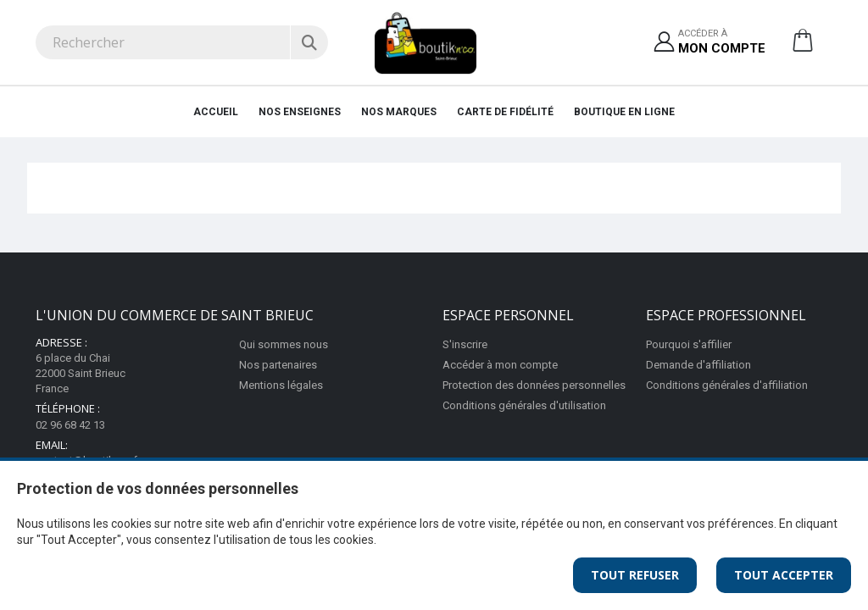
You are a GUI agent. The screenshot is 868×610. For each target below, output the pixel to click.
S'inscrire (465, 344)
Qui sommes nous (284, 344)
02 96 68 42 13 (70, 425)
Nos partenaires (278, 365)
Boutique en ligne (624, 112)
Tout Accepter (784, 575)
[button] (803, 47)
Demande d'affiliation (698, 365)
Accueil (216, 112)
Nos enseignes (300, 112)
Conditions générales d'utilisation (524, 405)
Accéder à (722, 43)
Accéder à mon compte (500, 365)
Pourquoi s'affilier (689, 344)
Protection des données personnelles (534, 385)
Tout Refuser (635, 575)
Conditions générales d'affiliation (727, 385)
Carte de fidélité (505, 112)
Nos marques (399, 112)
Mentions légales (281, 385)
